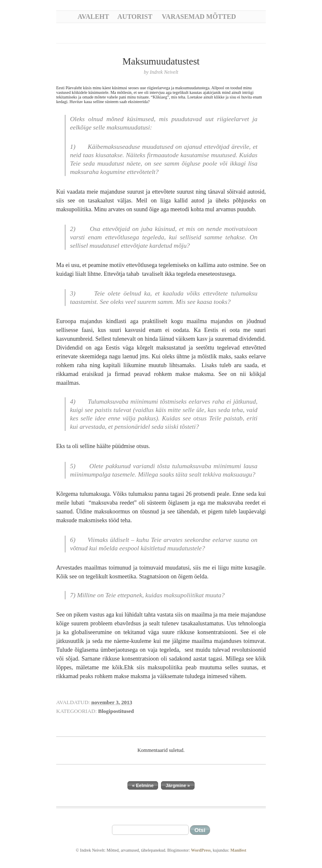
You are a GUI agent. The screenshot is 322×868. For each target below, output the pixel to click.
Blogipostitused (116, 711)
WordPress (201, 850)
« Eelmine (143, 785)
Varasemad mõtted (199, 17)
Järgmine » (178, 785)
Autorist (135, 17)
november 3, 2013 (112, 702)
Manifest (238, 850)
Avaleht (93, 17)
